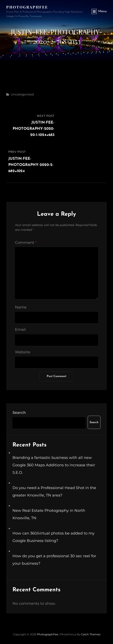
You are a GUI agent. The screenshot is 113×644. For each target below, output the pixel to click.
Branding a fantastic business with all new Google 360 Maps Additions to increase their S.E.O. (54, 465)
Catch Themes (91, 634)
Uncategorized (22, 94)
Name (21, 307)
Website (23, 352)
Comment (26, 243)
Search (19, 413)
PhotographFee (27, 7)
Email (20, 330)
